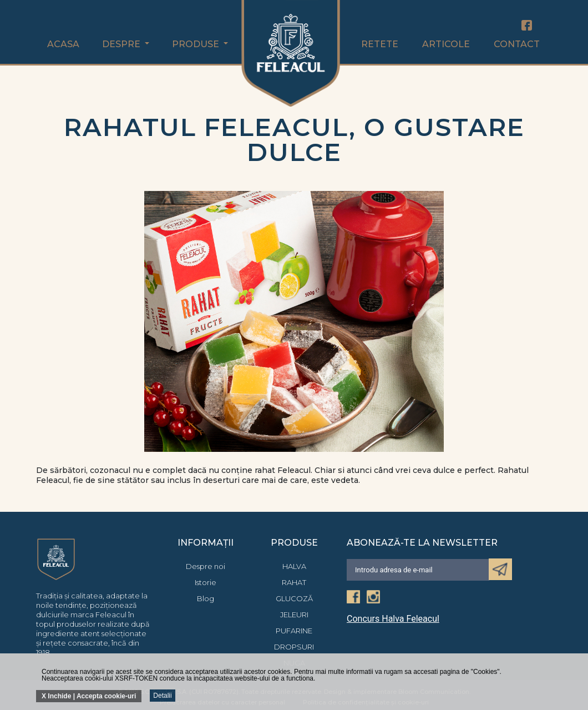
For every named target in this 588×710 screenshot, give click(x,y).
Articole (446, 44)
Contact (517, 44)
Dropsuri (294, 647)
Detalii (162, 696)
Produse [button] (197, 44)
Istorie (206, 582)
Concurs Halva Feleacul (393, 619)
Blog (206, 598)
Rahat (294, 582)
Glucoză (294, 598)
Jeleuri (294, 615)
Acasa (63, 44)
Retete (380, 44)
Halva (294, 566)
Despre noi (206, 566)
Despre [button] (122, 44)
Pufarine (294, 631)
